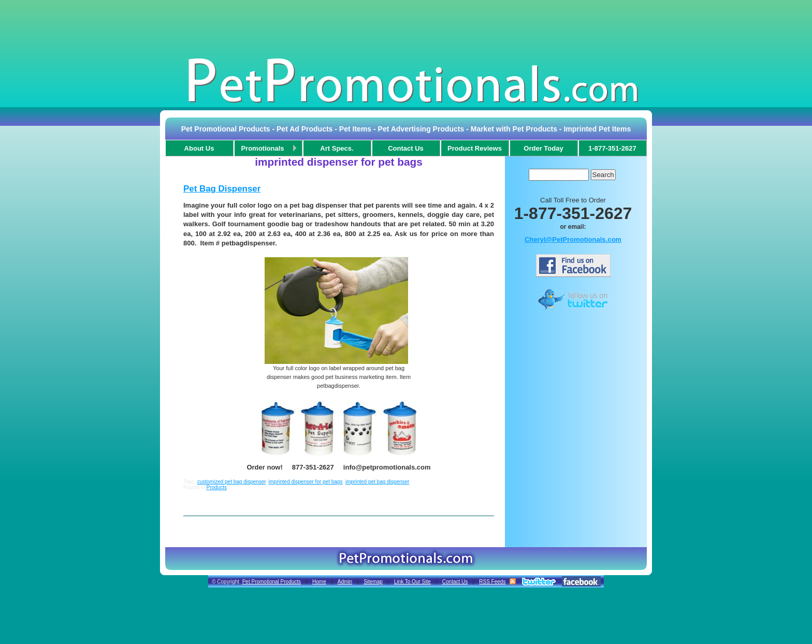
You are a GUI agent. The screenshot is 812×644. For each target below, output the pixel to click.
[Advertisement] (406, 28)
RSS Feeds (492, 582)
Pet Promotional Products (272, 582)
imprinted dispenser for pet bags (306, 482)
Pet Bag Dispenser (222, 189)
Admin (345, 582)
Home (319, 582)
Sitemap (373, 582)
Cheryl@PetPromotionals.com (573, 239)
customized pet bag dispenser (231, 482)
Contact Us (455, 582)
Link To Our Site (412, 582)
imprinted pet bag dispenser (377, 482)
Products (216, 487)
